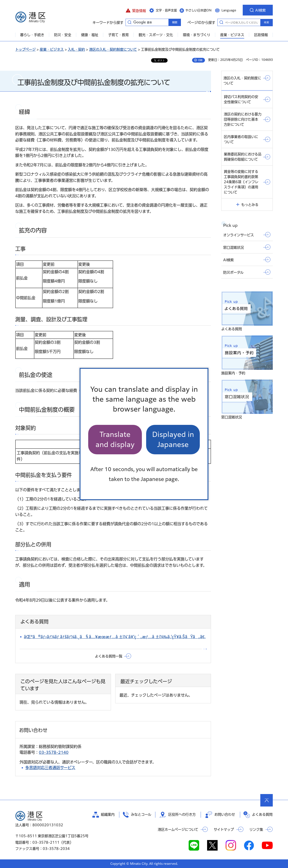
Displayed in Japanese (173, 439)
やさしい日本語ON (199, 10)
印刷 (200, 60)
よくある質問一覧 (109, 656)
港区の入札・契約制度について (113, 49)
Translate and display (115, 439)
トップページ (25, 49)
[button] (136, 10)
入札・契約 (76, 49)
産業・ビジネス (52, 49)
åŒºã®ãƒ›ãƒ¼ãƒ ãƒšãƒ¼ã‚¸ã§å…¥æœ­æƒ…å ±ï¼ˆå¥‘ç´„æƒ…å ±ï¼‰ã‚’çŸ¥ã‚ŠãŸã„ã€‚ (115, 637)
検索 (267, 22)
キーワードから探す (129, 22)
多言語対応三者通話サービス (50, 768)
